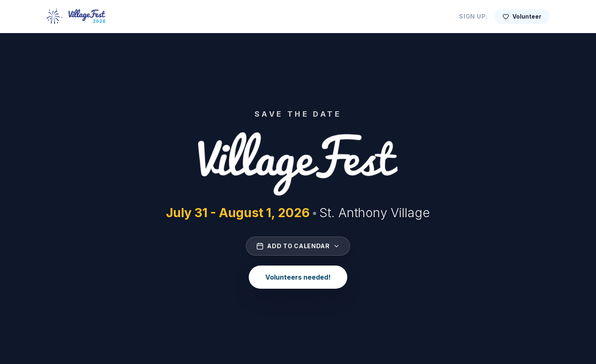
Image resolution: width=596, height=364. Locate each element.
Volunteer (522, 16)
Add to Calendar (298, 246)
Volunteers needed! (298, 277)
